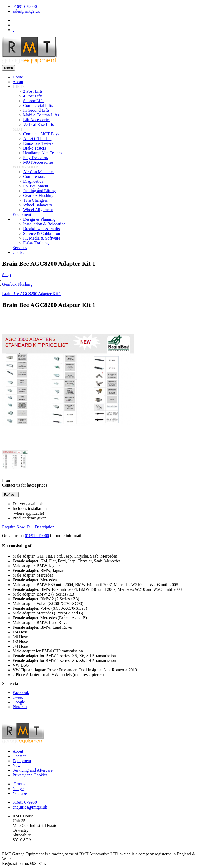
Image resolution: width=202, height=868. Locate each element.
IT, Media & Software (42, 238)
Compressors (34, 177)
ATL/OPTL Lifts (37, 139)
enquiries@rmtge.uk (30, 807)
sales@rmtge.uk (26, 11)
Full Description (41, 527)
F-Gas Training (36, 243)
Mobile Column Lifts (41, 115)
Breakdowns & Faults (42, 229)
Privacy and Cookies (30, 775)
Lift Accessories (37, 120)
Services (20, 248)
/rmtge (18, 789)
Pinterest (20, 707)
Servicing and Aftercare (33, 770)
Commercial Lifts (38, 105)
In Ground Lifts (36, 110)
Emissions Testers (38, 143)
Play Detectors (36, 158)
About (18, 82)
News (17, 765)
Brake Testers (35, 148)
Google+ (20, 702)
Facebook (21, 693)
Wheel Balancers (37, 205)
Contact (19, 252)
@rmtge (19, 784)
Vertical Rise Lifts (38, 124)
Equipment (22, 214)
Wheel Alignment (38, 210)
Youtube (20, 793)
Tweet (18, 697)
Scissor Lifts (34, 101)
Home (18, 77)
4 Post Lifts (33, 96)
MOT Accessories (38, 162)
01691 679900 (25, 6)
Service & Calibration (42, 233)
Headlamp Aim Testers (42, 153)
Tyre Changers (36, 200)
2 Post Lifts (33, 91)
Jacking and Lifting (39, 191)
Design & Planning (39, 219)
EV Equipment (36, 186)
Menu (9, 68)
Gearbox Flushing (38, 195)
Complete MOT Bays (41, 134)
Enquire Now (13, 527)
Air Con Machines (39, 172)
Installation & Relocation (44, 224)
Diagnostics (33, 181)
